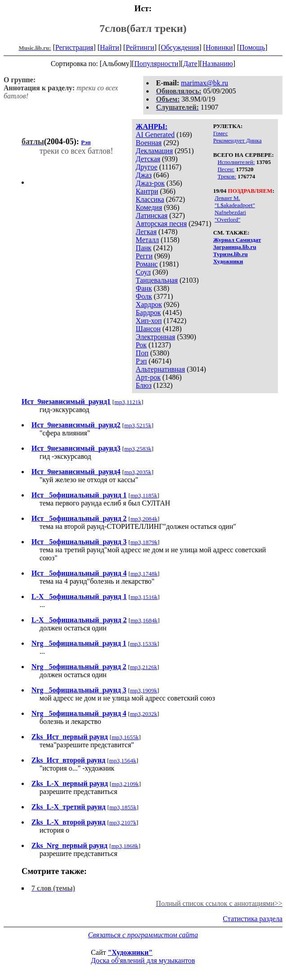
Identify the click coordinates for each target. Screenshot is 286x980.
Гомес (221, 133)
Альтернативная (160, 369)
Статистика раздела (253, 919)
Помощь (252, 47)
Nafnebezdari (230, 212)
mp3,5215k (138, 425)
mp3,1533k (144, 644)
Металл (147, 240)
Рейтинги (140, 47)
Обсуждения (180, 47)
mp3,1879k (144, 542)
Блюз (143, 385)
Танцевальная (157, 280)
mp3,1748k (144, 574)
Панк (143, 248)
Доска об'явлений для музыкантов (143, 960)
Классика (150, 199)
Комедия (149, 207)
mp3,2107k (123, 823)
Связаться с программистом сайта (143, 935)
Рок (141, 345)
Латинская (152, 215)
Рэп (141, 361)
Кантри (147, 191)
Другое (146, 167)
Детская (148, 159)
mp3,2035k (138, 472)
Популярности (156, 64)
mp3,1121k (128, 402)
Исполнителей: (236, 162)
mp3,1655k (125, 737)
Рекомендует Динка (238, 140)
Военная (149, 143)
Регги (144, 256)
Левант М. (227, 198)
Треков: (227, 176)
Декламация (154, 151)
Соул (143, 272)
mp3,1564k (123, 760)
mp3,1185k (144, 495)
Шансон (148, 329)
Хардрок (149, 304)
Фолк (144, 296)
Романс (147, 264)
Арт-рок (148, 377)
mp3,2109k (125, 784)
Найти (109, 47)
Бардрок (148, 313)
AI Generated (155, 135)
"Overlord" (228, 220)
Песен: (226, 169)
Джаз (143, 175)
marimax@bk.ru (205, 83)
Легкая (146, 232)
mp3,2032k (144, 714)
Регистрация (74, 47)
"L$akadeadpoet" (235, 205)
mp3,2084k (144, 519)
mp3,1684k (144, 620)
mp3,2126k (144, 667)
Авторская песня (161, 224)
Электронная (155, 337)
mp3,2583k (138, 449)
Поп (142, 353)
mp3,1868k (125, 846)
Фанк (144, 288)
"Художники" (130, 952)
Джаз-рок (150, 183)
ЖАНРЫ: (152, 126)
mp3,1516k (144, 597)
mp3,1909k (144, 690)
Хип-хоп (149, 321)
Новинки (219, 47)
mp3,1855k (123, 807)
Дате (190, 64)
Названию (218, 64)
